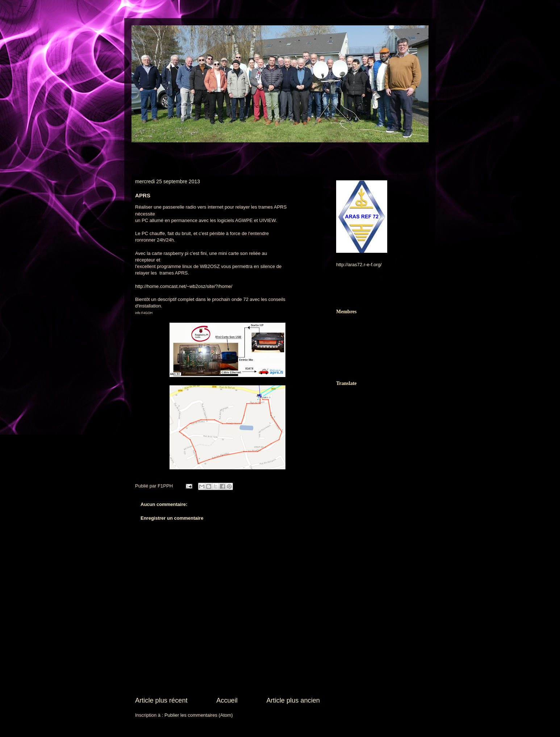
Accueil (227, 700)
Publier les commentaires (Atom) (199, 715)
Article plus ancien (293, 700)
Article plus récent (161, 700)
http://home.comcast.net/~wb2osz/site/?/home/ (184, 286)
